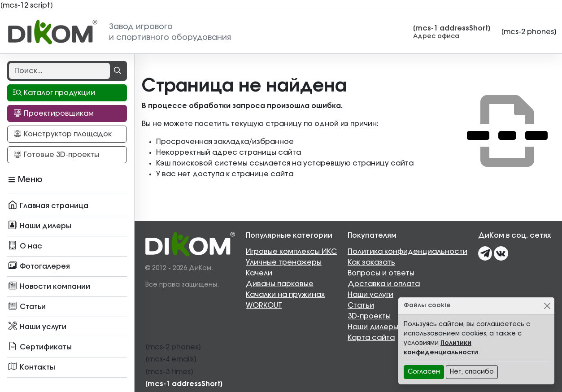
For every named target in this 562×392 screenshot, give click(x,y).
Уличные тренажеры (284, 262)
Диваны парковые (280, 284)
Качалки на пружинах (285, 295)
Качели (259, 273)
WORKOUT (264, 305)
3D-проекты (369, 316)
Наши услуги (370, 295)
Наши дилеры (373, 327)
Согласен (424, 372)
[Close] (547, 306)
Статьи (361, 305)
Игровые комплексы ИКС (291, 252)
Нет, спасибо (472, 372)
